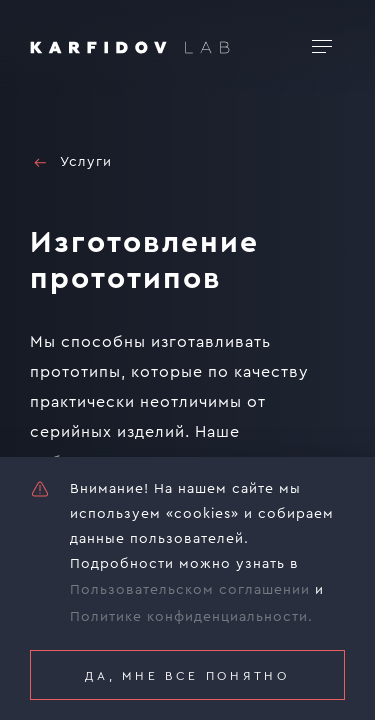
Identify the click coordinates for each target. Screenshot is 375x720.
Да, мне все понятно (187, 676)
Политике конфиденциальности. (191, 617)
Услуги (71, 163)
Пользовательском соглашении (190, 590)
